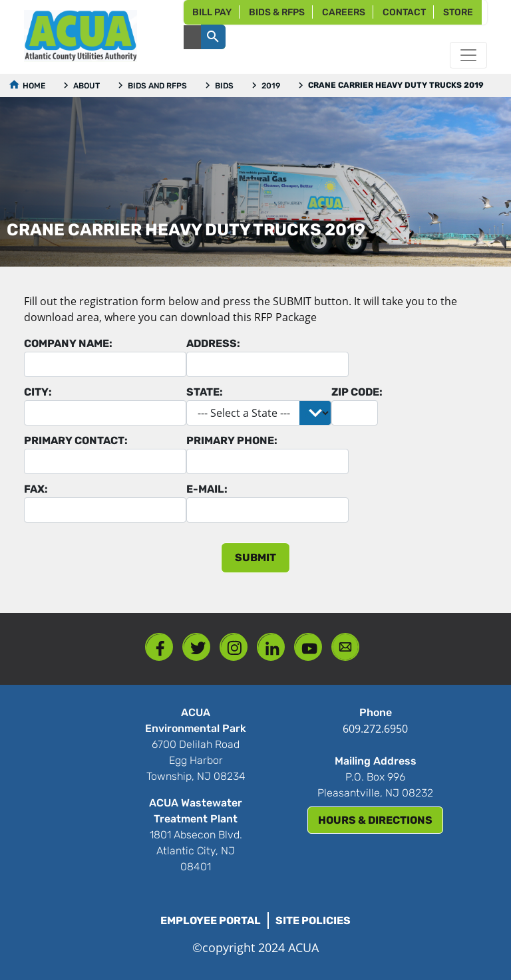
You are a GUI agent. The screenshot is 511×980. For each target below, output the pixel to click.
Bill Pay (212, 12)
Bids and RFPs (157, 86)
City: (38, 392)
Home (34, 86)
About (86, 86)
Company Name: (68, 343)
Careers (344, 12)
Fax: (36, 489)
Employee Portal (211, 920)
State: (205, 392)
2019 (271, 86)
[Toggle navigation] (468, 55)
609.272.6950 (375, 729)
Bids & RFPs (277, 12)
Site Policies (313, 920)
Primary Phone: (232, 440)
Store (458, 12)
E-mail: (207, 489)
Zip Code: (357, 392)
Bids (224, 86)
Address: (213, 343)
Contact (404, 12)
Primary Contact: (76, 440)
